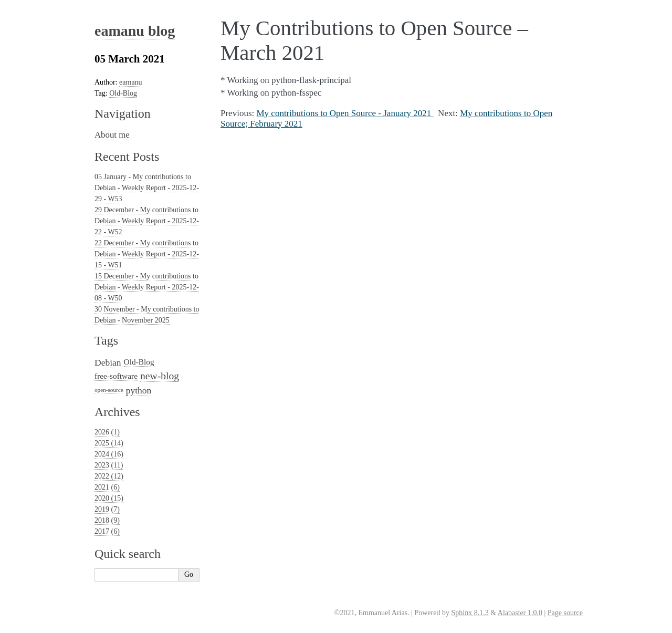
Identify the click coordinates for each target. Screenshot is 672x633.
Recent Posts (127, 157)
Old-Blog (123, 93)
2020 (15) (109, 498)
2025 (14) (109, 443)
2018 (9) (107, 520)
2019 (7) (107, 509)
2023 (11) (109, 465)
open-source (109, 390)
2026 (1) (107, 432)
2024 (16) (109, 454)
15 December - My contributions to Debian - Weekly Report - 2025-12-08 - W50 (147, 287)
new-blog (160, 376)
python (139, 390)
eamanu (131, 82)
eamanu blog (135, 31)
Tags (106, 340)
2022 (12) (109, 476)
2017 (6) (107, 531)
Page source (565, 613)
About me (112, 135)
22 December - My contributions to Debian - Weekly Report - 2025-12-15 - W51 (147, 254)
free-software (116, 376)
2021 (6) (107, 487)
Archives (117, 412)
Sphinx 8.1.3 (470, 613)
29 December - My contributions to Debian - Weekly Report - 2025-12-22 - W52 (147, 221)
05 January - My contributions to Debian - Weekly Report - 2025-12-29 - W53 (147, 188)
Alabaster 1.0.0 (520, 613)
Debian (108, 362)
